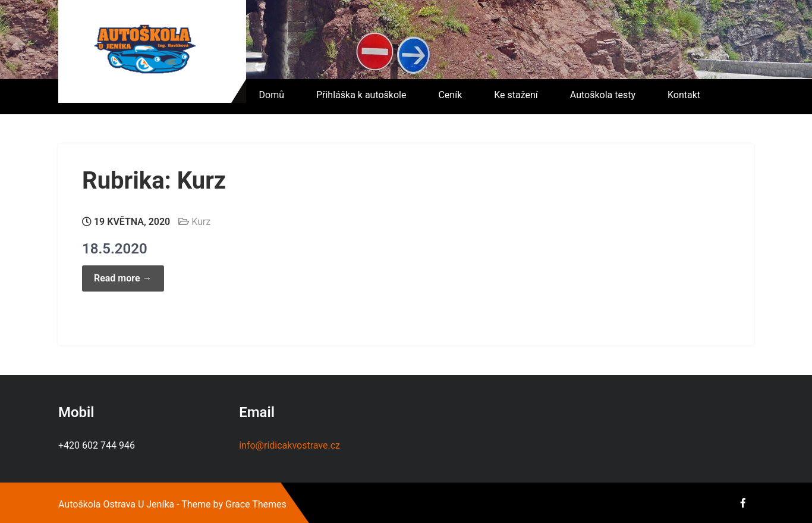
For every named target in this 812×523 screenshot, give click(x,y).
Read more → (123, 278)
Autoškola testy (603, 95)
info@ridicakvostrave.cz (289, 445)
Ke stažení (516, 95)
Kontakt (684, 95)
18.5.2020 (115, 249)
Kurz (201, 222)
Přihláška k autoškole (361, 95)
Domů (272, 95)
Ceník (450, 95)
